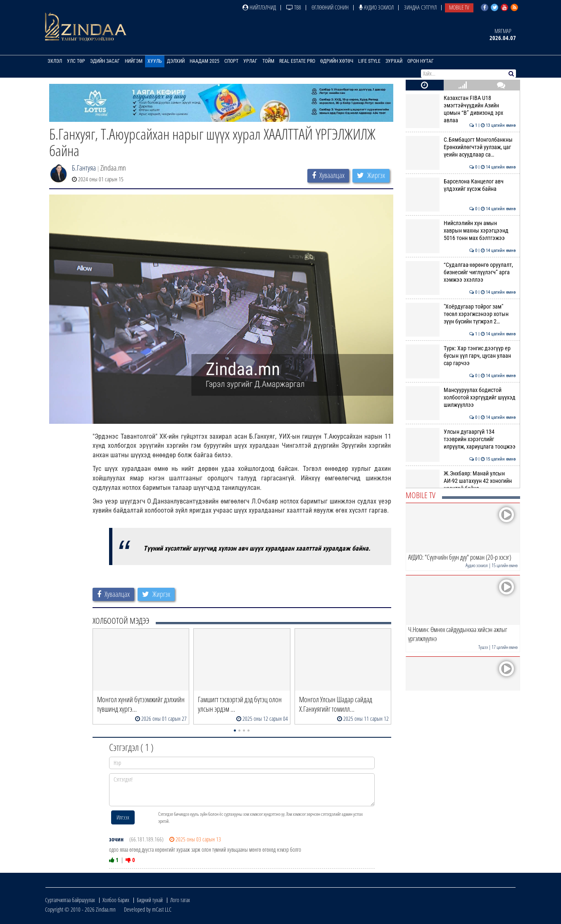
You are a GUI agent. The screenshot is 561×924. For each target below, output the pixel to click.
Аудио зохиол (376, 7)
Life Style (369, 61)
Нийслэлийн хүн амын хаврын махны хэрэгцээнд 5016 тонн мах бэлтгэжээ (461, 231)
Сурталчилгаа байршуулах (70, 900)
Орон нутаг (421, 61)
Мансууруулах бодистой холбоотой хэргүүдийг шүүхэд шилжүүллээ (461, 398)
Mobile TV (459, 7)
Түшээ (483, 647)
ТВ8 (294, 7)
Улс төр (76, 61)
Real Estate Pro (297, 61)
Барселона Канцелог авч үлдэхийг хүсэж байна (461, 185)
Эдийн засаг (105, 61)
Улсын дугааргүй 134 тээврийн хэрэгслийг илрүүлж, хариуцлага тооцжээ (461, 439)
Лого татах (180, 900)
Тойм (268, 61)
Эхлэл (55, 61)
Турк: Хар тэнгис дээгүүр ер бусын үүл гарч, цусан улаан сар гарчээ (461, 356)
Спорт (231, 61)
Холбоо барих (116, 900)
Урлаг (250, 61)
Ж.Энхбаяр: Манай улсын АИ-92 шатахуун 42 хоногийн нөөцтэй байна (461, 481)
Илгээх (123, 817)
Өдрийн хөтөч (337, 61)
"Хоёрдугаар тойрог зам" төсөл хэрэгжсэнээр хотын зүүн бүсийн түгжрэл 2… (461, 314)
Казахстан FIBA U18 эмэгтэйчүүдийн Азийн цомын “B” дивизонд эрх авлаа (461, 109)
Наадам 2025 (204, 61)
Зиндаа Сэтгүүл (420, 7)
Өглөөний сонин (330, 7)
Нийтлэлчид (259, 7)
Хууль (155, 61)
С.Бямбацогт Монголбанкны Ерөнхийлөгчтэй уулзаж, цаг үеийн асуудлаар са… (461, 147)
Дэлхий (176, 61)
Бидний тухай (150, 900)
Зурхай (394, 61)
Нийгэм (134, 61)
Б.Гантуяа (84, 168)
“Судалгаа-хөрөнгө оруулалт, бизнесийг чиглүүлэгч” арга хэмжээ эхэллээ (461, 272)
